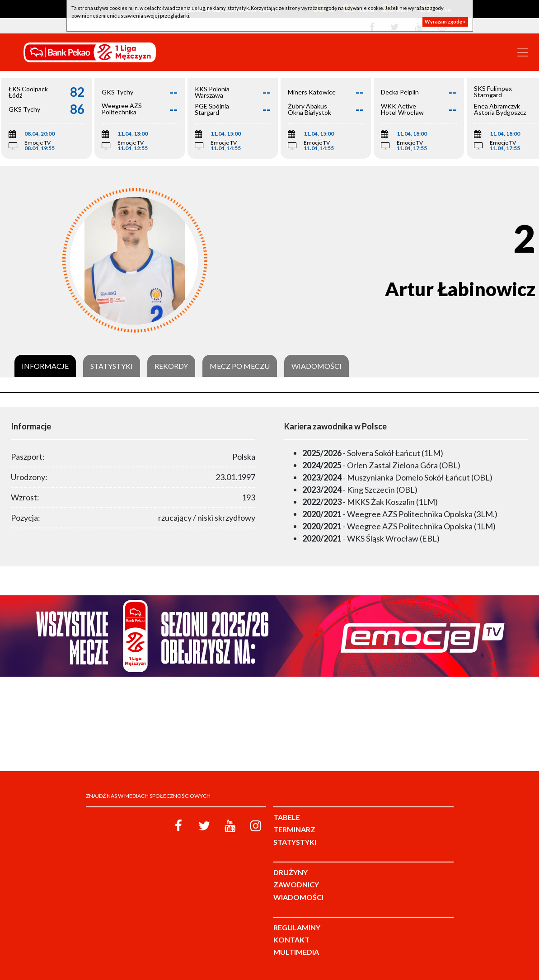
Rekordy (171, 366)
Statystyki (112, 366)
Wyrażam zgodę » (445, 21)
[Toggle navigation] (523, 52)
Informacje (45, 366)
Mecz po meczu (240, 366)
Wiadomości (316, 366)
